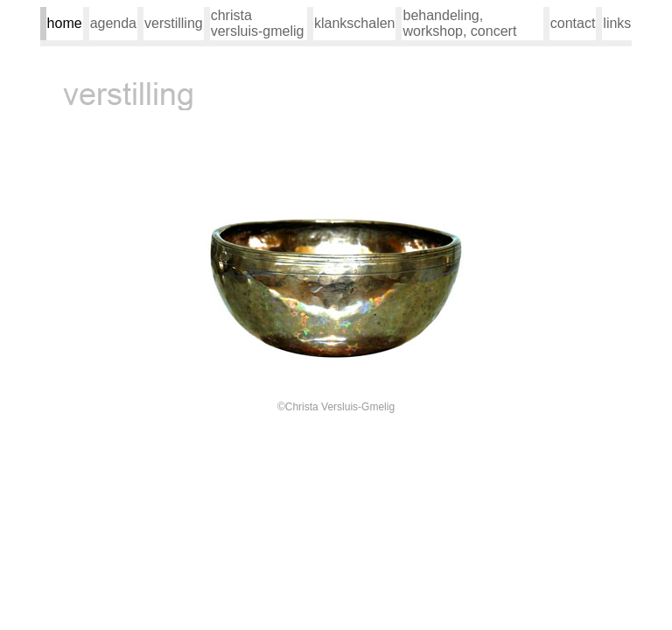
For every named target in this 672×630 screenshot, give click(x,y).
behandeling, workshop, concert (459, 23)
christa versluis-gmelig (258, 23)
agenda (113, 23)
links (617, 23)
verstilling (174, 23)
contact (573, 23)
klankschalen (355, 23)
